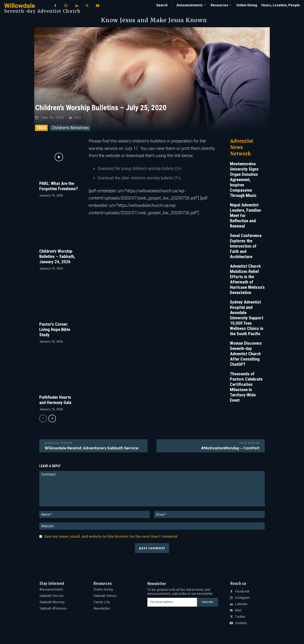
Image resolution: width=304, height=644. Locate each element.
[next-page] (52, 419)
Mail (238, 611)
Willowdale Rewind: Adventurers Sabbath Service (92, 449)
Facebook (242, 592)
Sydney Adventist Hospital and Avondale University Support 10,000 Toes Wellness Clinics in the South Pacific (247, 319)
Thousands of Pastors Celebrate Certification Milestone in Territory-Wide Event (246, 388)
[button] (162, 5)
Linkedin (241, 605)
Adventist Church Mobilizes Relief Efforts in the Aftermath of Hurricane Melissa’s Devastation (247, 280)
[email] (172, 603)
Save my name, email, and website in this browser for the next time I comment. (111, 537)
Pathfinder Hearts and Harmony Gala (55, 401)
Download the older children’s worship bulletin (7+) (139, 179)
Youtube (241, 624)
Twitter (240, 618)
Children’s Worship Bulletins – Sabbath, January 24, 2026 (57, 257)
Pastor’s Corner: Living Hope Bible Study (55, 330)
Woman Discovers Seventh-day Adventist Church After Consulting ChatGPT (246, 354)
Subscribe (208, 603)
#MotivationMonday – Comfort (230, 449)
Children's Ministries (70, 128)
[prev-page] (43, 419)
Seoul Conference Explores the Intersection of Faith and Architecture (246, 247)
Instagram (242, 599)
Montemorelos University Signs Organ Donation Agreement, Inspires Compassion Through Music (244, 180)
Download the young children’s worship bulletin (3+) (140, 169)
